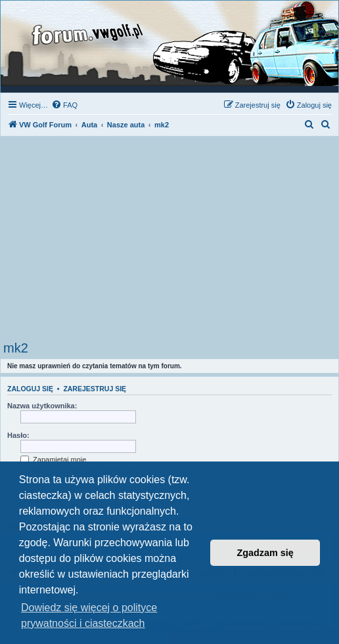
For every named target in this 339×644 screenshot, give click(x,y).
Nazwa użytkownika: (42, 406)
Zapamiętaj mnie (53, 460)
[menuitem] (64, 105)
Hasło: (18, 435)
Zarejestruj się (95, 389)
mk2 (16, 348)
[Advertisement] (169, 242)
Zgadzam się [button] (265, 553)
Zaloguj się (30, 389)
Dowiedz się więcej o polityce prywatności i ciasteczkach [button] (89, 615)
